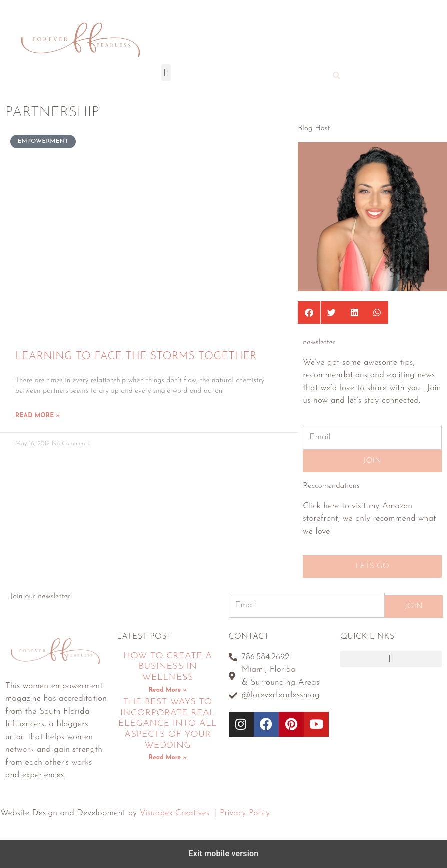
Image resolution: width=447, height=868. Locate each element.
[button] (166, 72)
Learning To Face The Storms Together (136, 356)
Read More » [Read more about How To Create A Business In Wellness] (168, 690)
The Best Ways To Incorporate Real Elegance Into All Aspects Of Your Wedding (168, 724)
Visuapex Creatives (174, 813)
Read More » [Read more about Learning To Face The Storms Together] (37, 416)
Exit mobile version (224, 854)
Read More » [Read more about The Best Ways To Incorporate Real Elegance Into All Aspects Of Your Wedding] (168, 758)
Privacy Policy (245, 813)
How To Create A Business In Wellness (167, 667)
